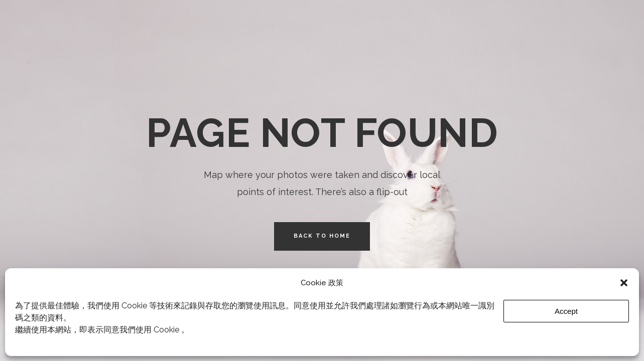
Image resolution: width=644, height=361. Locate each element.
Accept (566, 311)
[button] (624, 283)
